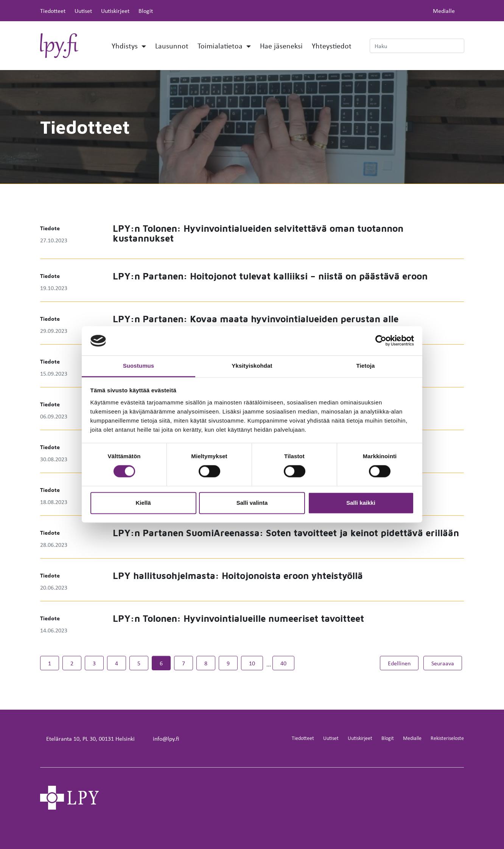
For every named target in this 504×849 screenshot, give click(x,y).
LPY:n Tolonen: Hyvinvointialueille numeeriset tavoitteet (238, 618)
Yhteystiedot (332, 46)
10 (252, 663)
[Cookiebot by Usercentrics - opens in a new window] (381, 341)
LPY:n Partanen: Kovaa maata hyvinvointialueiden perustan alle (256, 319)
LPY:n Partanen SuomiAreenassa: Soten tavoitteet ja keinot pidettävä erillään (286, 533)
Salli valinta (252, 503)
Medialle (444, 11)
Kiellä (143, 503)
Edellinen (403, 663)
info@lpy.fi (166, 738)
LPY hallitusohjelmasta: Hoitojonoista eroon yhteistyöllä (238, 576)
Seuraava (447, 663)
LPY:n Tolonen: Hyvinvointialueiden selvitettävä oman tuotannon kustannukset (258, 233)
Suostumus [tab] (139, 366)
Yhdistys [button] (126, 46)
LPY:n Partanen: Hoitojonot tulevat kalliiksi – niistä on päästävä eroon (270, 276)
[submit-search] (459, 46)
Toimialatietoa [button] (221, 46)
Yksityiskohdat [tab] (252, 366)
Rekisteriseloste (447, 738)
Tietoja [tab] (366, 366)
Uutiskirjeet (115, 11)
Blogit (146, 11)
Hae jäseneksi (281, 46)
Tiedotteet (53, 11)
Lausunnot (172, 46)
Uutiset (83, 11)
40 (283, 663)
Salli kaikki (361, 503)
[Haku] (417, 46)
